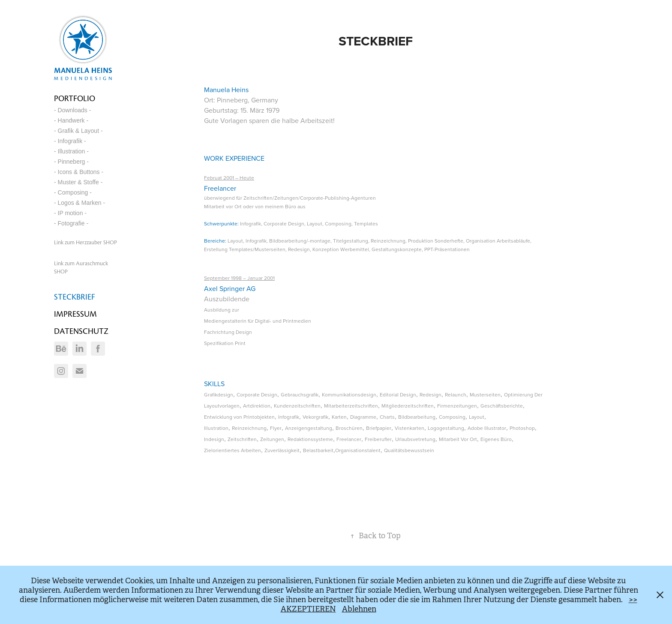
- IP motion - (70, 213)
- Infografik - (70, 141)
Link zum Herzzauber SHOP (85, 243)
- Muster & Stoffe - (78, 182)
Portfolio (75, 98)
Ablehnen (359, 609)
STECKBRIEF (75, 297)
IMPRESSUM (75, 314)
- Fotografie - (71, 223)
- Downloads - (72, 110)
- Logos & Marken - (79, 203)
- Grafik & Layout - (78, 131)
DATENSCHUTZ (81, 331)
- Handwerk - (71, 120)
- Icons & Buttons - (79, 172)
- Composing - (73, 192)
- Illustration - (71, 151)
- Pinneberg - (71, 162)
